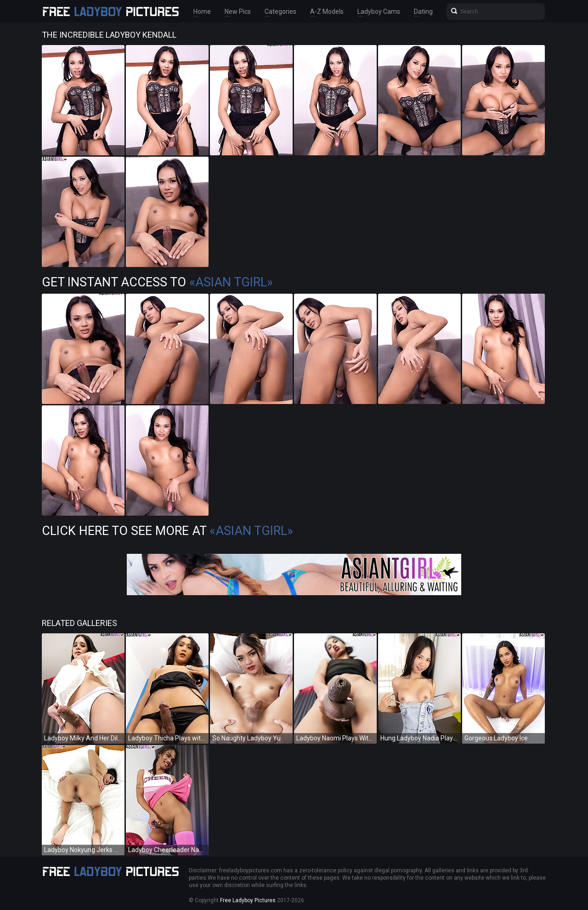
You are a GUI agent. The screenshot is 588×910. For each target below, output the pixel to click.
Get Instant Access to (157, 282)
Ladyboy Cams (379, 11)
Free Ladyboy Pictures (248, 900)
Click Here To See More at (167, 531)
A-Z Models (327, 11)
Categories (280, 11)
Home (202, 11)
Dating (423, 11)
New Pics (238, 11)
